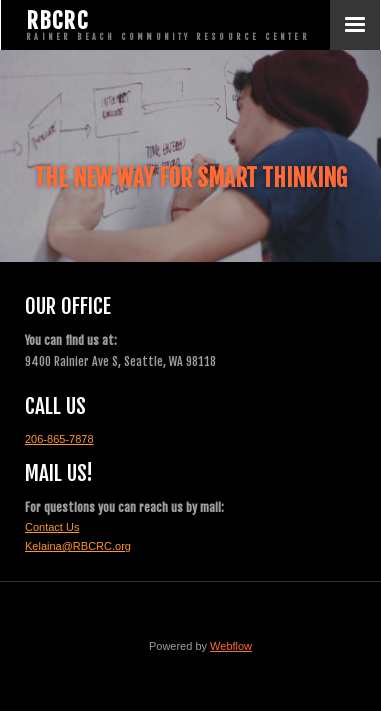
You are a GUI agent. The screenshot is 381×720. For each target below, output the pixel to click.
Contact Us (52, 527)
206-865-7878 (59, 439)
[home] (165, 25)
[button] (355, 25)
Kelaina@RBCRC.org (78, 546)
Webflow (231, 646)
